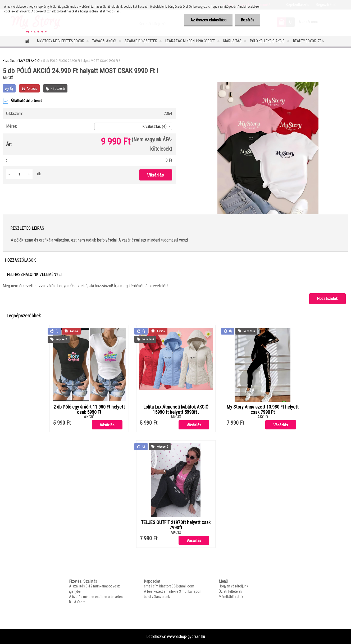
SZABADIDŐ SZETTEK (141, 41)
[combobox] (133, 126)
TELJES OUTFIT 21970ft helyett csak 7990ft (176, 525)
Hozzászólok (327, 299)
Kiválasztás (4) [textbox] (154, 126)
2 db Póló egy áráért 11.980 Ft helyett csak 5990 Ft (89, 410)
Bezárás (247, 20)
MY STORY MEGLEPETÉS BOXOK (60, 41)
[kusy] (19, 174)
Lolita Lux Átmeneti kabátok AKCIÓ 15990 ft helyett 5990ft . (176, 410)
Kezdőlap (9, 61)
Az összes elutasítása (207, 20)
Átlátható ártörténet (22, 101)
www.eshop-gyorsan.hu (186, 636)
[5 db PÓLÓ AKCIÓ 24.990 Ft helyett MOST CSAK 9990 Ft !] (268, 84)
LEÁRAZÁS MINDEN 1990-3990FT (190, 41)
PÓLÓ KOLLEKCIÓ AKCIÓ (267, 41)
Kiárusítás (232, 41)
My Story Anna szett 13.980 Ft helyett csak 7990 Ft (263, 410)
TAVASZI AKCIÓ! (104, 41)
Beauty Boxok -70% (308, 41)
